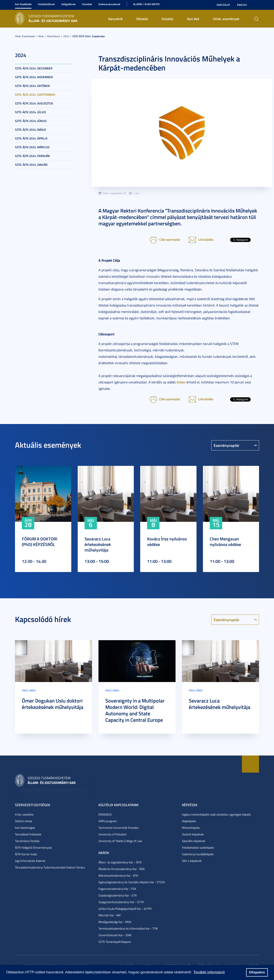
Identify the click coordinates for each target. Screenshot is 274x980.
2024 (66, 36)
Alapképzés (189, 821)
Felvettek (87, 4)
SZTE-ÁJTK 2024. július (31, 112)
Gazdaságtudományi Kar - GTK (118, 895)
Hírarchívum (53, 36)
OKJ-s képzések (192, 861)
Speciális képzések (194, 841)
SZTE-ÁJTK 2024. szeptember (89, 36)
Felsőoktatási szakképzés (198, 847)
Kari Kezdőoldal (23, 4)
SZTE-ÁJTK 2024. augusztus (34, 103)
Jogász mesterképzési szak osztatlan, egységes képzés (216, 814)
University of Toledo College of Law (120, 841)
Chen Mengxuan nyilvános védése (225, 541)
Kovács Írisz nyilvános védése (167, 541)
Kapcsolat (223, 5)
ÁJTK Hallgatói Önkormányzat (33, 847)
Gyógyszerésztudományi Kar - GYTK (121, 902)
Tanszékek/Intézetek (28, 834)
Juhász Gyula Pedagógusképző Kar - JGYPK (125, 909)
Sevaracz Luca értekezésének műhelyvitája (98, 544)
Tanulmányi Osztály (27, 841)
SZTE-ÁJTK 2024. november (34, 77)
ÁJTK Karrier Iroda (26, 854)
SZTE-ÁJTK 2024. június (31, 121)
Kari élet (193, 19)
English (242, 5)
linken (181, 382)
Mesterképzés (191, 828)
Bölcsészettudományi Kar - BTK (118, 875)
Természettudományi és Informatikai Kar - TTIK (128, 928)
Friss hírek (29, 690)
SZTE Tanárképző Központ (115, 942)
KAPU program (108, 821)
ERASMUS (105, 814)
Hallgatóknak (68, 4)
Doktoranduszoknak (109, 4)
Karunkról (115, 19)
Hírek (41, 36)
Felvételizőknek (46, 4)
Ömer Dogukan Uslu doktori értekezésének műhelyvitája (53, 704)
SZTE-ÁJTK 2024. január (31, 165)
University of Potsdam (113, 834)
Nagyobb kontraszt (256, 5)
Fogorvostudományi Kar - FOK (117, 889)
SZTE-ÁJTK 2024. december (34, 68)
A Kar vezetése (24, 814)
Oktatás (142, 19)
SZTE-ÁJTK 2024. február (32, 156)
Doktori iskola (24, 821)
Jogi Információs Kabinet (30, 861)
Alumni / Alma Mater (146, 4)
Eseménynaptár (227, 445)
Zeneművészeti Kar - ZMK (115, 935)
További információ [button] (209, 972)
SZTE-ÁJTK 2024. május (31, 130)
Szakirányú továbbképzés (198, 854)
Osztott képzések (193, 834)
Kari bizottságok (25, 828)
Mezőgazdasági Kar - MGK (115, 922)
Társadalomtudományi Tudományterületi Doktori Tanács (50, 867)
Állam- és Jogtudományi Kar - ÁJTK (120, 862)
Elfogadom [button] (257, 972)
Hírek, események (226, 19)
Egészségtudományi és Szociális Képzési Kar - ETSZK (132, 882)
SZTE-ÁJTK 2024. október (32, 86)
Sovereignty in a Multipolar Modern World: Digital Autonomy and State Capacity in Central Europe (135, 710)
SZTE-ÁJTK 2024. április (31, 138)
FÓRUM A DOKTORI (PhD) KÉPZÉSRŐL (39, 541)
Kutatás (168, 19)
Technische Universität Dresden (119, 828)
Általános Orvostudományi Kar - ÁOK (122, 869)
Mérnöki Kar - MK (110, 915)
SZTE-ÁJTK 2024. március (32, 147)
